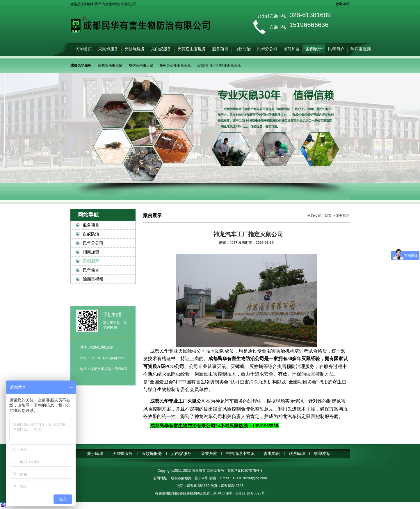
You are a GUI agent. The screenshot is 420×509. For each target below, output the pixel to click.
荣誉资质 (209, 453)
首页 (328, 216)
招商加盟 (291, 49)
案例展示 (314, 49)
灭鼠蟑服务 (108, 49)
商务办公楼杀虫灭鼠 (175, 65)
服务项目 (220, 49)
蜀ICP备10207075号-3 (245, 471)
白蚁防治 (243, 49)
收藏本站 (343, 4)
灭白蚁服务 (161, 49)
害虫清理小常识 (240, 453)
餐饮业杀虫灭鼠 (141, 65)
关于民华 (95, 453)
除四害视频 (361, 49)
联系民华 (297, 453)
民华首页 (84, 49)
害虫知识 (272, 453)
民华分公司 (267, 49)
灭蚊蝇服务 (135, 49)
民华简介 (336, 49)
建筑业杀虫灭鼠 (110, 65)
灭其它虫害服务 (192, 49)
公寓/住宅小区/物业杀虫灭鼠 (219, 65)
